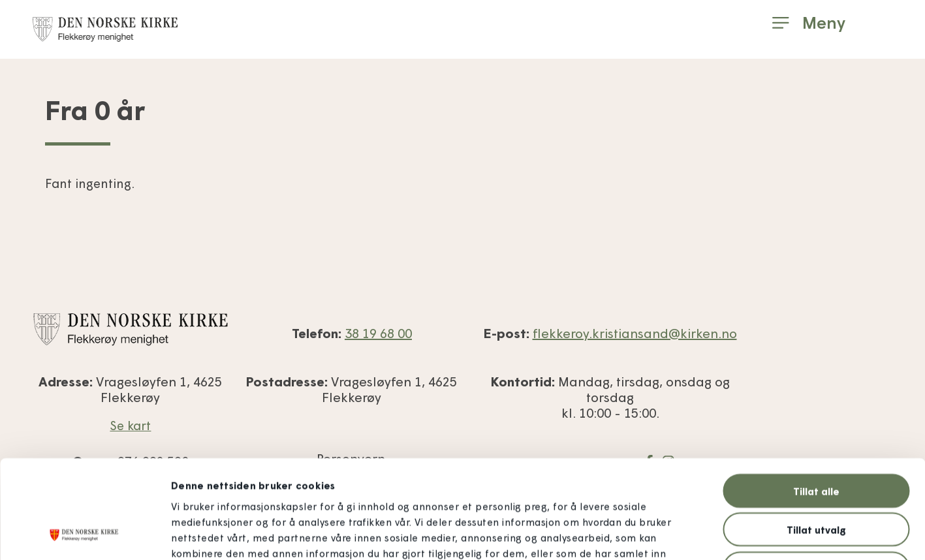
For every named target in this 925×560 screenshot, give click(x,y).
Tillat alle (816, 399)
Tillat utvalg (816, 438)
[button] (809, 23)
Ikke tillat (816, 476)
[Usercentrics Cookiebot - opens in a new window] (85, 535)
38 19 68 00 (378, 333)
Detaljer (713, 535)
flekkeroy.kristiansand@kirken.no (635, 333)
